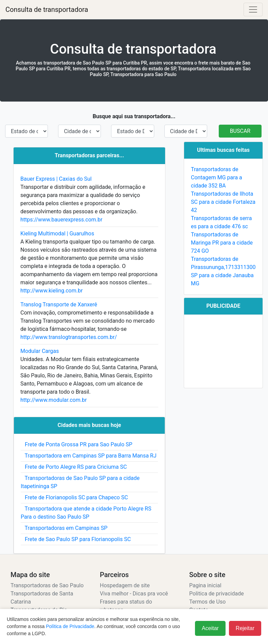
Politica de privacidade (217, 594)
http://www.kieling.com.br (51, 291)
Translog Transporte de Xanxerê (59, 305)
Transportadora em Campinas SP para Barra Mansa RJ (89, 456)
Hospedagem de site (125, 585)
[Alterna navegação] (253, 10)
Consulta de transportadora (47, 10)
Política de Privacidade (70, 626)
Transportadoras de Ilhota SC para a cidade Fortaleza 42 (223, 202)
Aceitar (210, 628)
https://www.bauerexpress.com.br (61, 220)
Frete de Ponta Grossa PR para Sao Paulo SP (77, 444)
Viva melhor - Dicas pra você (134, 594)
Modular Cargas (40, 351)
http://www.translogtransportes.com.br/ (69, 337)
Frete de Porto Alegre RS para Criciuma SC (74, 467)
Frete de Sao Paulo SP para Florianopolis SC (76, 539)
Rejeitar (245, 628)
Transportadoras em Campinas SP (64, 528)
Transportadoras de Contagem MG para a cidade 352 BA (217, 177)
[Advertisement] (223, 351)
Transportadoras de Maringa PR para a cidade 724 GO (222, 243)
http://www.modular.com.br (53, 400)
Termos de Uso (207, 602)
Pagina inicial (205, 585)
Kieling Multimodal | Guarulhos (57, 234)
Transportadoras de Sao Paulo (47, 585)
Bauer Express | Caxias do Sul (56, 179)
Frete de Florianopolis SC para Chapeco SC (74, 497)
